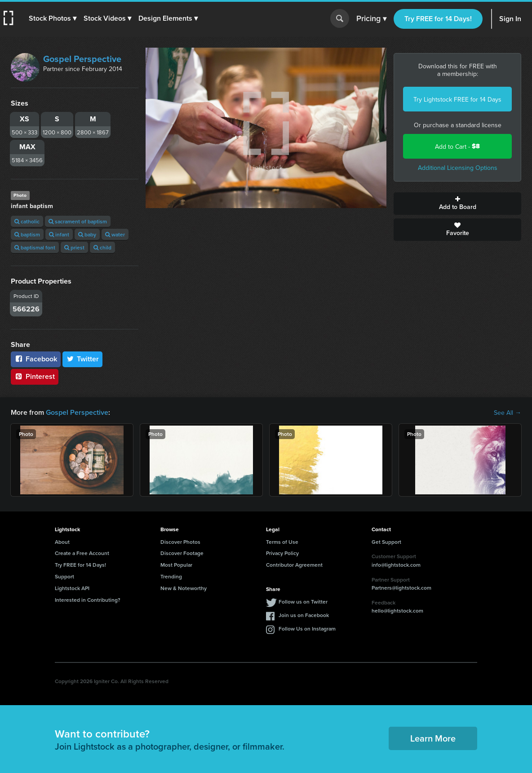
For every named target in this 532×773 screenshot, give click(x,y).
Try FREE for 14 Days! (438, 19)
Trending (171, 576)
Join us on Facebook (304, 615)
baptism (27, 234)
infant (59, 234)
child (102, 247)
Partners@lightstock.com (401, 588)
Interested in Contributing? (88, 600)
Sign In (510, 19)
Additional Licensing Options (458, 168)
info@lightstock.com (396, 565)
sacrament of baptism (78, 221)
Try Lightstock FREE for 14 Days (457, 99)
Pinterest (35, 376)
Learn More (433, 738)
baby (87, 234)
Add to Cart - (457, 146)
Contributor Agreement (294, 565)
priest (74, 247)
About (62, 542)
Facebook (36, 359)
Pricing (371, 19)
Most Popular (176, 565)
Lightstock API (72, 588)
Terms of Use (282, 542)
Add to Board (457, 204)
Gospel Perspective (82, 59)
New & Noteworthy (184, 588)
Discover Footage (182, 553)
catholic (27, 221)
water (115, 234)
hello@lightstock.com (397, 611)
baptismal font (35, 247)
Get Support (386, 542)
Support (64, 576)
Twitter (83, 359)
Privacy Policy (282, 553)
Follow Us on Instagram (307, 629)
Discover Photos (180, 542)
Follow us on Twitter (303, 602)
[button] (53, 18)
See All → (508, 413)
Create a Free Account (82, 553)
